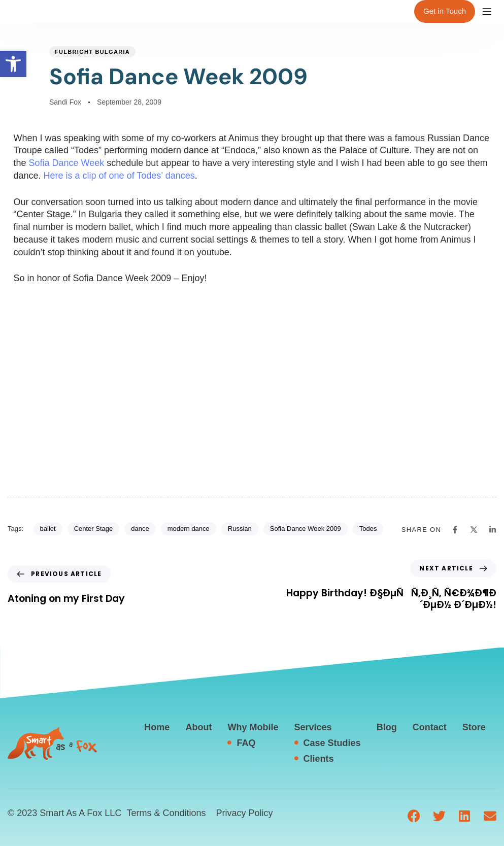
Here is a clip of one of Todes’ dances (119, 176)
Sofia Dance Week (67, 163)
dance (140, 529)
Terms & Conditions (166, 813)
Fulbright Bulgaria (92, 52)
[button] (13, 64)
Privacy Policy (244, 813)
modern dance (189, 529)
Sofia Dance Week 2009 (306, 529)
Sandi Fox (65, 102)
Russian (240, 529)
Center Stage (94, 529)
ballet (48, 529)
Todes (368, 529)
